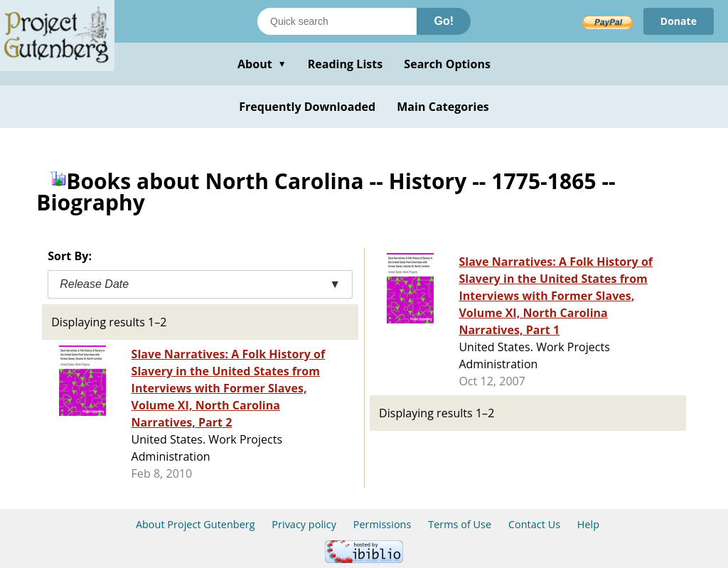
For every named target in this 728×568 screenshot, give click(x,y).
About (262, 64)
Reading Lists (346, 64)
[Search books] (337, 21)
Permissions (382, 524)
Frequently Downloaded (307, 107)
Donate (679, 21)
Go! (444, 21)
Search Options (447, 64)
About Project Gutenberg (196, 524)
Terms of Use (460, 524)
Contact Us (534, 524)
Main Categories (443, 107)
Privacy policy (304, 524)
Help (588, 524)
